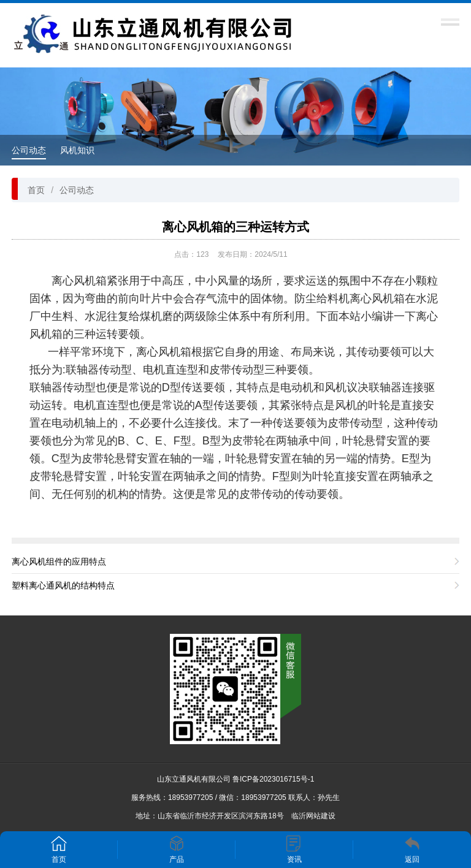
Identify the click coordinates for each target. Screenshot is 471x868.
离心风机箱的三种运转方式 (235, 227)
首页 (36, 190)
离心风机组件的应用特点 (59, 562)
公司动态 (29, 150)
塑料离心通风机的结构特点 (63, 585)
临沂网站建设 (313, 816)
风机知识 (77, 150)
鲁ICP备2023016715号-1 (273, 779)
